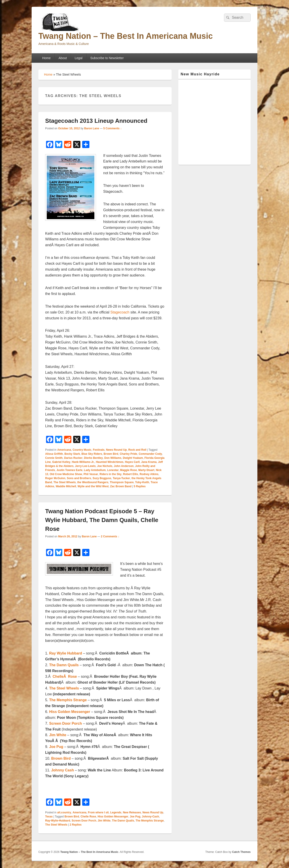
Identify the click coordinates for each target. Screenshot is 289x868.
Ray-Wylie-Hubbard (58, 821)
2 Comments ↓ (110, 536)
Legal (79, 58)
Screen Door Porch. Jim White (91, 821)
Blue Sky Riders (92, 454)
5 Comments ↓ (113, 128)
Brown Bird (111, 454)
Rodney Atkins (149, 474)
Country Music (82, 450)
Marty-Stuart (146, 470)
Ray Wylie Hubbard (66, 653)
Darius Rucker (73, 458)
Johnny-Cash (150, 817)
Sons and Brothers (79, 478)
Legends (116, 812)
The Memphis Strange (68, 700)
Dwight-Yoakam (133, 458)
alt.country (64, 812)
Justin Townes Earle (69, 470)
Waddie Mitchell (66, 486)
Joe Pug (135, 817)
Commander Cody (150, 454)
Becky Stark (72, 454)
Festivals (99, 450)
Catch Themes (241, 852)
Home (46, 58)
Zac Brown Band (121, 486)
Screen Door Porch (66, 723)
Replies (140, 486)
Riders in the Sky (111, 474)
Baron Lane (92, 128)
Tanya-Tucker (121, 478)
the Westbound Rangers (93, 482)
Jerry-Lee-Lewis (85, 466)
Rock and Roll (137, 450)
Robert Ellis (131, 474)
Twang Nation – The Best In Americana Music (126, 36)
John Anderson (124, 466)
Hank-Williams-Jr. (83, 462)
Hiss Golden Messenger (70, 712)
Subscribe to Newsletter (107, 58)
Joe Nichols (105, 466)
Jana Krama (149, 462)
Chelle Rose (88, 817)
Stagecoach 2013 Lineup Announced (96, 121)
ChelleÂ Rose (65, 677)
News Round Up (117, 450)
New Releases (132, 812)
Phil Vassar (91, 474)
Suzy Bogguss (102, 478)
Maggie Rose (128, 470)
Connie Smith (54, 458)
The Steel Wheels (65, 482)
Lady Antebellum (95, 470)
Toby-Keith (142, 482)
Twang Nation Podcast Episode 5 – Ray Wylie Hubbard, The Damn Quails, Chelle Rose (102, 520)
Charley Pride (128, 454)
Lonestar (113, 470)
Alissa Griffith (54, 454)
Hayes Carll (132, 462)
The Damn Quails (64, 665)
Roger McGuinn (55, 478)
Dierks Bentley (93, 458)
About (63, 58)
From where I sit (98, 812)
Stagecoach (120, 312)
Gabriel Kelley (61, 462)
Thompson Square (122, 482)
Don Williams (113, 458)
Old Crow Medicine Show (66, 474)
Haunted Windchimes (110, 462)
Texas (49, 817)
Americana (64, 450)
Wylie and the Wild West (93, 486)
